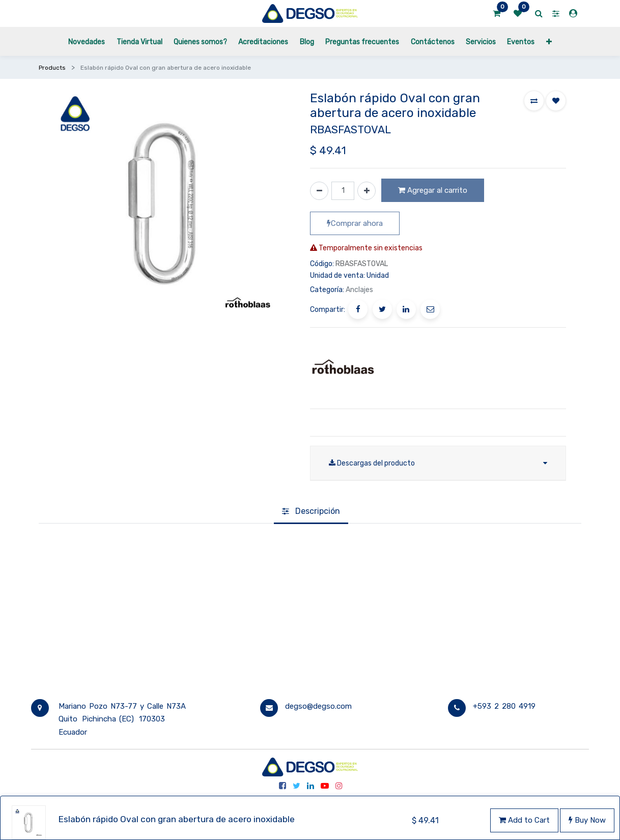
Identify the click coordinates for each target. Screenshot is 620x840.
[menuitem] (87, 41)
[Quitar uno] (319, 191)
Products (52, 68)
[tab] (311, 512)
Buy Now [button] (587, 820)
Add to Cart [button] (524, 820)
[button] (548, 41)
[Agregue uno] (367, 191)
